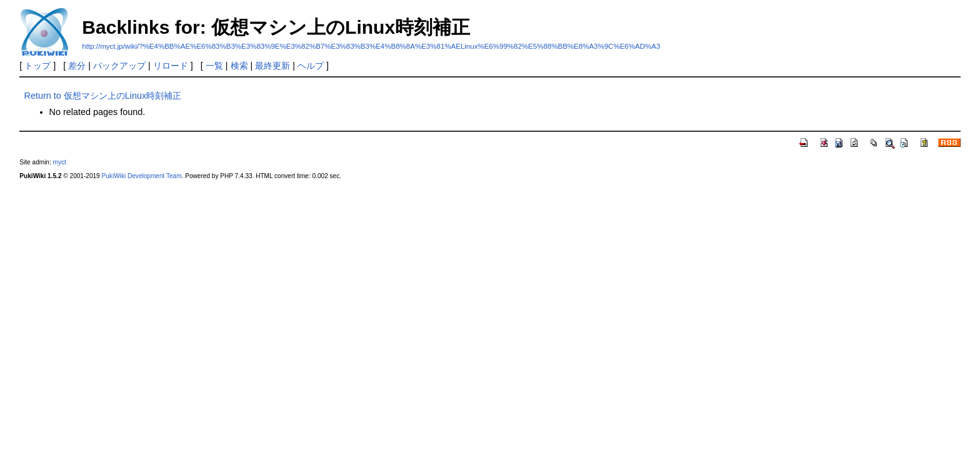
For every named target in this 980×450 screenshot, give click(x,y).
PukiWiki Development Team (142, 176)
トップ (37, 66)
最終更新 (272, 66)
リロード (171, 66)
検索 (239, 66)
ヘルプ (311, 66)
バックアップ (119, 66)
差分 (77, 66)
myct (60, 162)
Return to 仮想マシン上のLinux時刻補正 (103, 96)
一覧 (214, 66)
